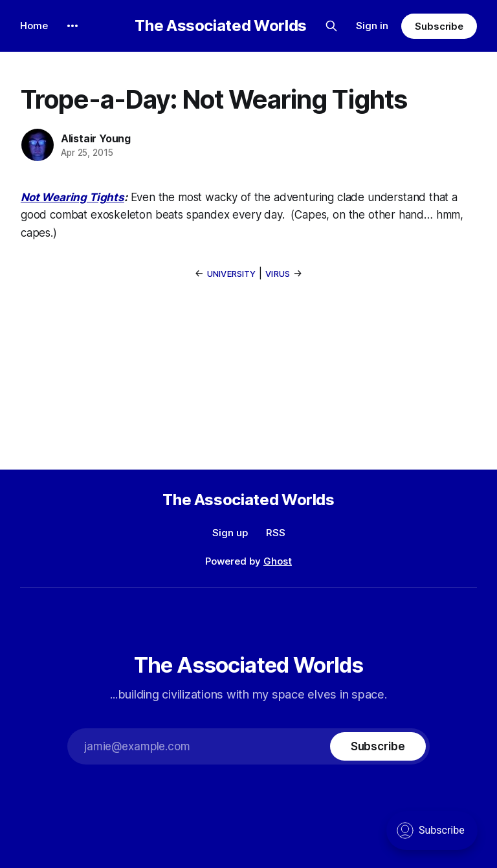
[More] (72, 26)
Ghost (278, 561)
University (231, 274)
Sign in (372, 26)
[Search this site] (331, 26)
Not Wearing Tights (72, 197)
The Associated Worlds (220, 26)
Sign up (230, 533)
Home (34, 26)
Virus (278, 274)
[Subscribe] (378, 746)
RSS (276, 533)
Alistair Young (96, 138)
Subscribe (439, 26)
